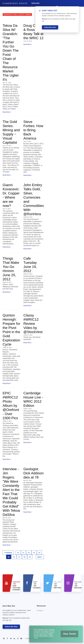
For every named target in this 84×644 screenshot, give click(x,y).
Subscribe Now (11, 627)
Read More (7, 112)
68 (25, 557)
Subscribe (35, 3)
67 (19, 557)
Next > (40, 557)
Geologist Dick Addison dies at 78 (34, 473)
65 (9, 557)
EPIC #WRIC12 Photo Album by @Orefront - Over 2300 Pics (11, 406)
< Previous (8, 553)
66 (14, 557)
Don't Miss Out (17, 614)
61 (24, 553)
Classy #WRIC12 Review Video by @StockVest (33, 324)
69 (30, 557)
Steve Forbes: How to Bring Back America (33, 130)
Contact (40, 611)
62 (29, 553)
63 (34, 553)
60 (18, 553)
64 (39, 553)
